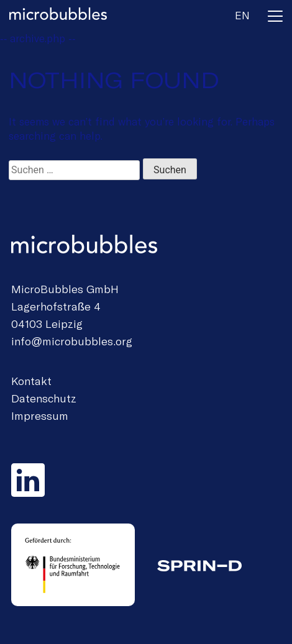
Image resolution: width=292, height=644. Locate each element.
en (242, 15)
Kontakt (31, 381)
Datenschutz (44, 398)
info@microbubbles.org (72, 341)
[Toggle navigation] (275, 18)
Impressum (40, 415)
